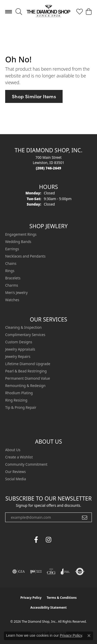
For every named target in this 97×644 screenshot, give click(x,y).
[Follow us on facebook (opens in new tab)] (36, 540)
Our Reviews (15, 472)
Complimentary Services (25, 335)
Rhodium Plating (19, 393)
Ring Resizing (16, 400)
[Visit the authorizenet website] (80, 571)
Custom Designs (19, 342)
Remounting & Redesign (25, 386)
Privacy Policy (31, 598)
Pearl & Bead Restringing (26, 371)
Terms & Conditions (62, 598)
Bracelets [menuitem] (13, 278)
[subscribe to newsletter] (85, 517)
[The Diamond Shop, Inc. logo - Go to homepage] (48, 12)
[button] (19, 12)
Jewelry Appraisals (20, 349)
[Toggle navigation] (9, 12)
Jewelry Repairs (18, 356)
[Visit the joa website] (65, 571)
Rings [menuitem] (10, 271)
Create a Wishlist (19, 457)
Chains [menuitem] (11, 263)
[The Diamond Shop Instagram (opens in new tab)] (61, 540)
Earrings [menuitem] (12, 249)
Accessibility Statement (48, 607)
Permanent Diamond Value (28, 378)
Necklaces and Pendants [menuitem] (25, 256)
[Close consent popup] (89, 636)
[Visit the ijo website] (36, 571)
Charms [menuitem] (12, 285)
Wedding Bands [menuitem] (18, 242)
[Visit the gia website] (19, 571)
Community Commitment (26, 464)
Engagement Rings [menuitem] (21, 234)
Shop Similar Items (34, 97)
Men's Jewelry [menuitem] (16, 293)
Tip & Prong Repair (21, 407)
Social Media (16, 479)
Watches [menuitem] (12, 300)
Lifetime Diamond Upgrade (28, 364)
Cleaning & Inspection (23, 327)
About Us (13, 450)
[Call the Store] (49, 168)
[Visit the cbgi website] (51, 571)
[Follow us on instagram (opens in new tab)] (49, 540)
